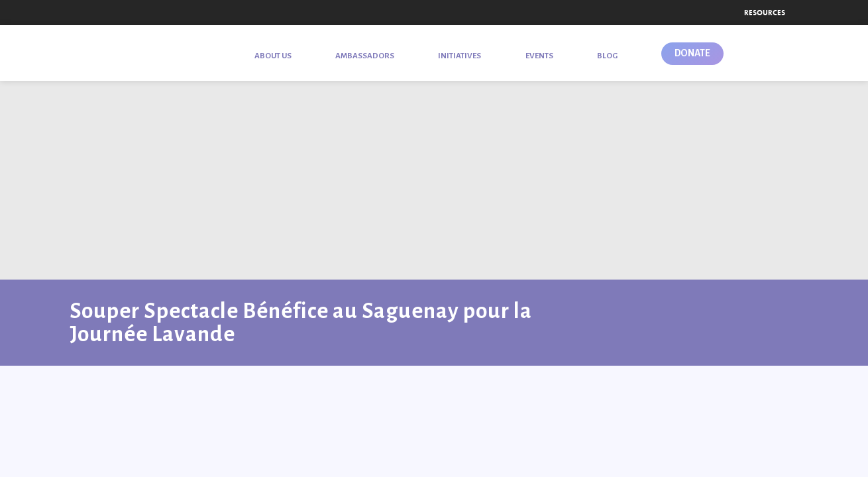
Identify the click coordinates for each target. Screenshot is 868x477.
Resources (765, 13)
